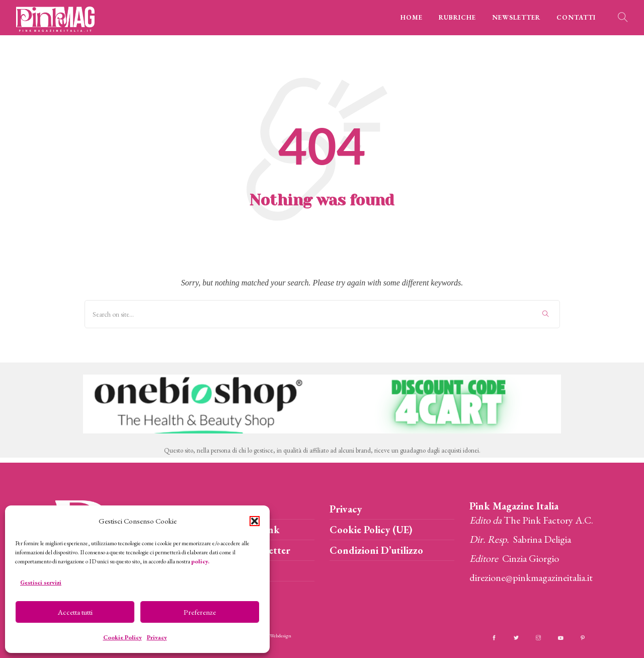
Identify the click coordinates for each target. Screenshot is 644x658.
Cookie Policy (123, 637)
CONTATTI (576, 17)
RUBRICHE (457, 17)
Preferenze (200, 612)
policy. (200, 561)
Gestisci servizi (41, 582)
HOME (412, 17)
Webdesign (280, 636)
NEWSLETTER (516, 17)
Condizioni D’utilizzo (376, 550)
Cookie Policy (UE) (371, 530)
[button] (255, 521)
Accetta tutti (75, 612)
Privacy (157, 637)
